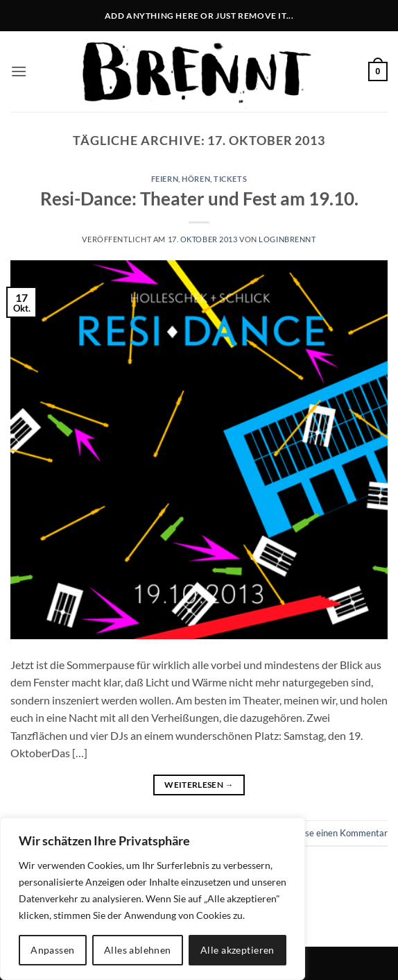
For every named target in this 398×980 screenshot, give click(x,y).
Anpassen (52, 950)
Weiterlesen (199, 785)
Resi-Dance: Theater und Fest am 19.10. (199, 198)
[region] (153, 899)
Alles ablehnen (138, 950)
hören (196, 179)
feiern (165, 179)
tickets (230, 179)
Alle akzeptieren (237, 950)
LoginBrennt (287, 239)
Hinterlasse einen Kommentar (328, 833)
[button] (19, 71)
